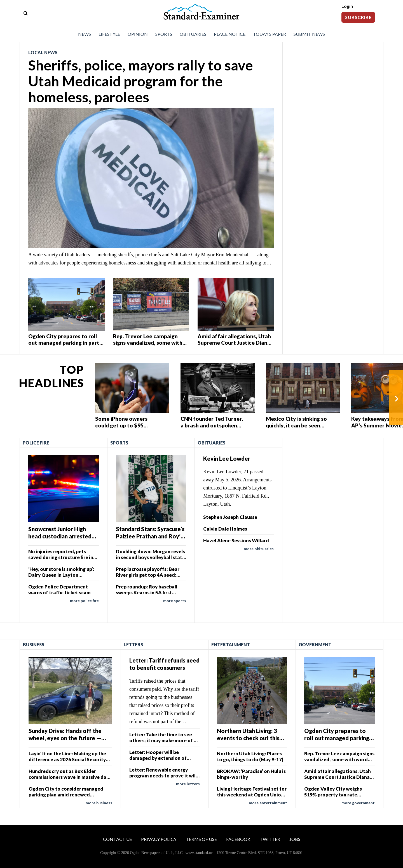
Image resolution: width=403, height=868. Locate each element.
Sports (164, 34)
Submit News (309, 34)
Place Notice (230, 34)
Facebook (238, 839)
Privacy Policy (159, 839)
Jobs (295, 839)
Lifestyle (109, 34)
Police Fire (36, 443)
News (85, 34)
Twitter (270, 839)
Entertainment (231, 645)
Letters (133, 645)
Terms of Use (201, 839)
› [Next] (396, 398)
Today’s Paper (270, 34)
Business (34, 645)
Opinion (138, 34)
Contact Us (117, 839)
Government (315, 645)
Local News (43, 52)
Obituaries (193, 34)
